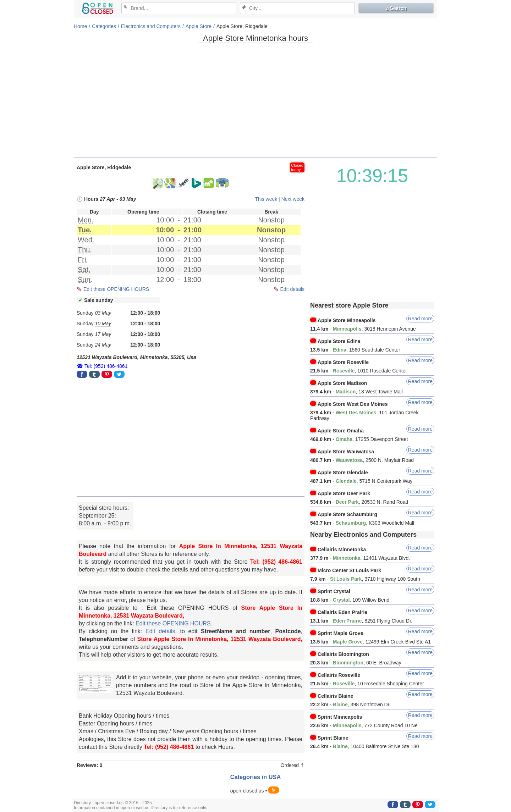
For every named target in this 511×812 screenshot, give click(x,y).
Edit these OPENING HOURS (116, 289)
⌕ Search (396, 8)
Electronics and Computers (151, 26)
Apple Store (199, 26)
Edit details (292, 289)
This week (266, 199)
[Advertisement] (255, 103)
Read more (420, 319)
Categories (104, 26)
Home (80, 26)
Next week (293, 199)
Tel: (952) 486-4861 (106, 366)
